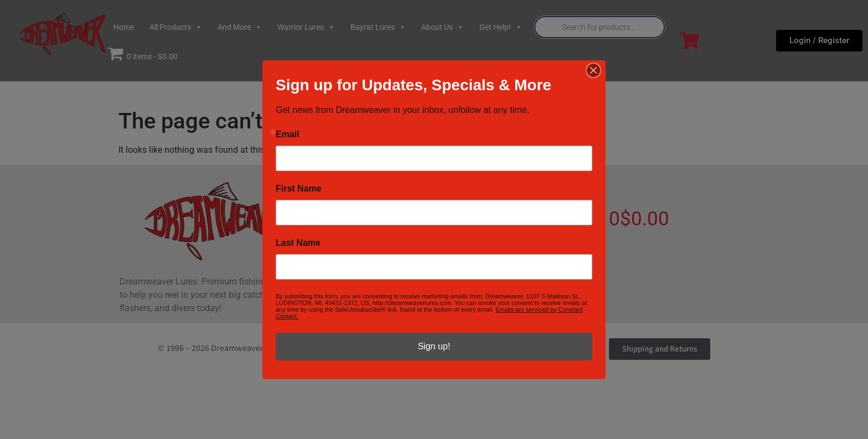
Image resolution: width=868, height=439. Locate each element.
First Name (299, 189)
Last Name (298, 243)
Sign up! (434, 346)
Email (288, 135)
